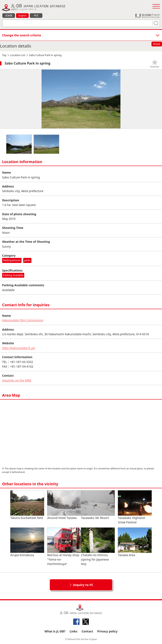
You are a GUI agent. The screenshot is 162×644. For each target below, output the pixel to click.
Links (74, 631)
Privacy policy (107, 631)
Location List (18, 55)
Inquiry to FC (83, 585)
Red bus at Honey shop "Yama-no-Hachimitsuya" (64, 547)
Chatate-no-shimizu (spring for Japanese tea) (98, 547)
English (22, 15)
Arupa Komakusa (27, 542)
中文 (36, 15)
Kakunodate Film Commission (23, 320)
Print (157, 44)
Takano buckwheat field (27, 505)
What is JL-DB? (55, 631)
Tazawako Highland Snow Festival (135, 507)
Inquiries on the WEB (17, 380)
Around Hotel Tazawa (64, 505)
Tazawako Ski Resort (98, 505)
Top (4, 55)
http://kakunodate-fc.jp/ (19, 348)
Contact (87, 631)
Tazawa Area (135, 542)
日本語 (9, 15)
